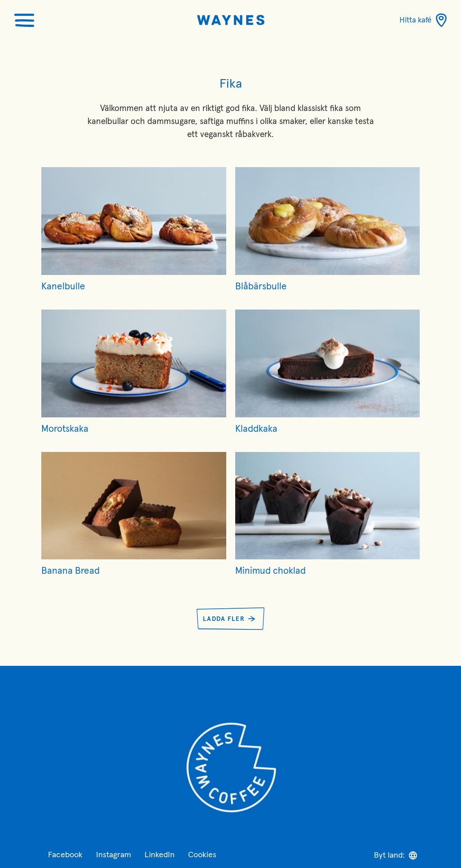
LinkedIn (160, 855)
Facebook (65, 855)
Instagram (114, 855)
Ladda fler (224, 619)
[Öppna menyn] (24, 20)
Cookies (202, 855)
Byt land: (395, 855)
